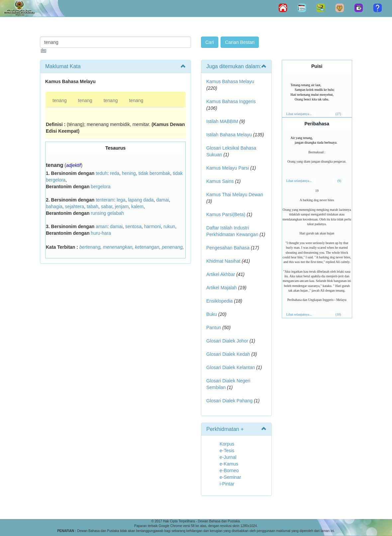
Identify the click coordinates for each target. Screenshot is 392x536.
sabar (107, 206)
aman (101, 226)
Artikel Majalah (222, 288)
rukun (169, 226)
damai (162, 200)
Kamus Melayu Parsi (228, 168)
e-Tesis (227, 451)
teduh (101, 173)
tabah (93, 206)
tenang (60, 100)
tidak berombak (154, 173)
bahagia (54, 206)
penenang (172, 247)
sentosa (133, 226)
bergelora (100, 187)
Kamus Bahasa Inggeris (231, 101)
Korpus (227, 444)
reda (115, 173)
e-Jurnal (228, 457)
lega (121, 200)
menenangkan (118, 247)
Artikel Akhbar (221, 274)
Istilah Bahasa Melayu (229, 135)
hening (129, 173)
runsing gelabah (107, 213)
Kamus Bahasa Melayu (230, 81)
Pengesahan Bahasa (228, 248)
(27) (338, 114)
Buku (212, 314)
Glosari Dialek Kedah (228, 354)
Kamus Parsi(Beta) (226, 214)
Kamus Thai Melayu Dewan (235, 195)
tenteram (105, 200)
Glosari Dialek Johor (227, 341)
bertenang (90, 247)
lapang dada (141, 200)
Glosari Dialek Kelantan (231, 367)
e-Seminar (230, 477)
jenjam (122, 206)
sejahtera (75, 206)
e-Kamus (229, 464)
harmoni (153, 226)
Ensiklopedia (219, 301)
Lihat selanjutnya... (299, 114)
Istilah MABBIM (222, 121)
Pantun (214, 328)
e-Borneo (229, 470)
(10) (338, 314)
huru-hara (101, 233)
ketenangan (147, 247)
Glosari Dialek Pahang (229, 401)
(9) (339, 181)
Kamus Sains (220, 181)
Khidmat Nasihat (223, 261)
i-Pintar (227, 484)
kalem (137, 206)
